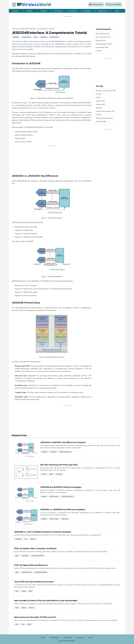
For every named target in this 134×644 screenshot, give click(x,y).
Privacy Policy (54, 637)
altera (29, 624)
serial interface (54, 37)
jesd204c (53, 452)
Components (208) (102, 47)
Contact (91, 637)
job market (25, 556)
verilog (24, 591)
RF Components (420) (103, 37)
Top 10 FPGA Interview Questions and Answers (34, 582)
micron (24, 608)
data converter (26, 37)
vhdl (17, 591)
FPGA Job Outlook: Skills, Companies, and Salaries (35, 548)
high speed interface (65, 452)
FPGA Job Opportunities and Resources (31, 565)
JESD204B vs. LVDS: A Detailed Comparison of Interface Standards (43, 532)
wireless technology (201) (104, 118)
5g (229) (98, 108)
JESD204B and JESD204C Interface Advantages (61, 487)
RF (31, 4)
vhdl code (59, 474)
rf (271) (98, 98)
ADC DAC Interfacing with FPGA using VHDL (59, 465)
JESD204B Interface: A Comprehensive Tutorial (37, 29)
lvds (26, 539)
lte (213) (98, 115)
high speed (44, 37)
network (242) (100, 104)
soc (23, 624)
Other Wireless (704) (103, 34)
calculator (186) (101, 122)
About (43, 637)
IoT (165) (99, 51)
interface (33, 539)
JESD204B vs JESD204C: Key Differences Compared (63, 442)
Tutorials (15, 29)
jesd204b (16, 37)
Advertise (80, 637)
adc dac (44, 474)
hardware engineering (38, 556)
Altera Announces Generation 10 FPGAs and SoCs (35, 617)
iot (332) (98, 94)
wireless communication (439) (106, 91)
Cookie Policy (68, 637)
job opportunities (27, 572)
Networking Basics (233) (104, 44)
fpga (36, 37)
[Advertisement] (67, 21)
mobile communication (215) (105, 111)
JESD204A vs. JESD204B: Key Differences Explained (63, 510)
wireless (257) (100, 101)
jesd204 (44, 496)
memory (32, 608)
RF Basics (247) (101, 41)
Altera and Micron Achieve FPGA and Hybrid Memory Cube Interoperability (46, 601)
